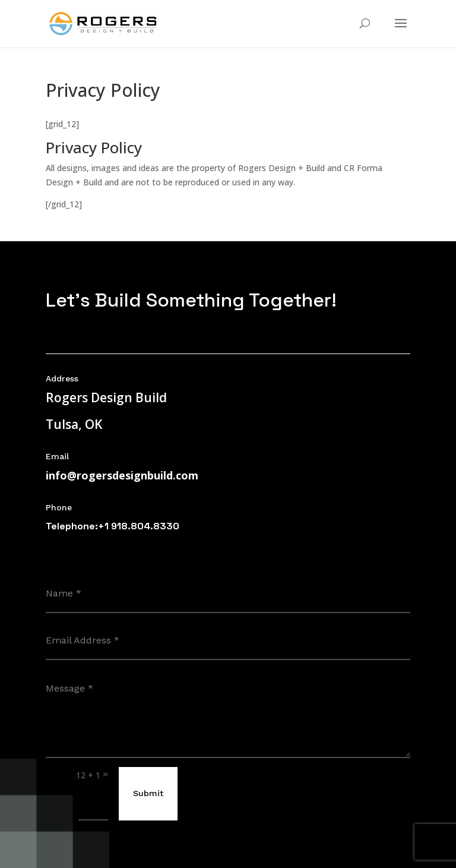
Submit (148, 793)
